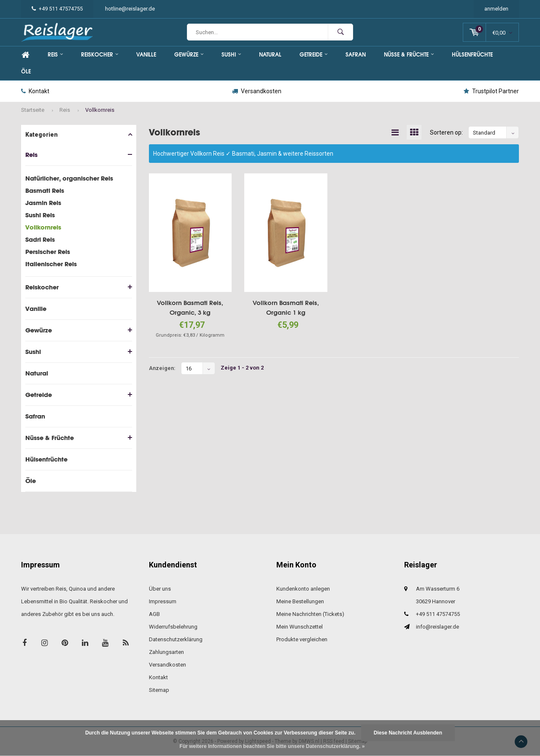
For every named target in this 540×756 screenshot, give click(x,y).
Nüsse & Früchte (409, 55)
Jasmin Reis (43, 203)
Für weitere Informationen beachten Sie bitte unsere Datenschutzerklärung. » (272, 746)
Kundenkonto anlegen (303, 589)
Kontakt (35, 91)
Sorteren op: (446, 132)
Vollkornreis (100, 110)
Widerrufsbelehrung (173, 627)
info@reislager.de (437, 627)
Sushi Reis (40, 215)
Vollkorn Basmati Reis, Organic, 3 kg (190, 308)
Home (25, 55)
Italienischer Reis (51, 264)
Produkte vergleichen (302, 639)
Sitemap (159, 690)
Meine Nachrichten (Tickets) (310, 614)
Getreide (313, 55)
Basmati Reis (45, 190)
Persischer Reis (48, 252)
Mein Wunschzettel (300, 627)
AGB (154, 614)
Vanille (146, 55)
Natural (270, 55)
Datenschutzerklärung (176, 639)
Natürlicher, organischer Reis (69, 178)
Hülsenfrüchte (472, 55)
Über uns (160, 589)
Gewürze (189, 55)
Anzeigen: (162, 368)
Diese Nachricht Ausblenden (408, 733)
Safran (356, 55)
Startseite (33, 110)
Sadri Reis (40, 239)
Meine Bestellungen (300, 601)
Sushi (231, 55)
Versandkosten (257, 91)
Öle (26, 72)
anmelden (496, 9)
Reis (55, 55)
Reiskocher (100, 55)
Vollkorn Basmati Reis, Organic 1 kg (286, 308)
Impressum (163, 601)
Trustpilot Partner (491, 91)
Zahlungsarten (166, 652)
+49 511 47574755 (57, 9)
